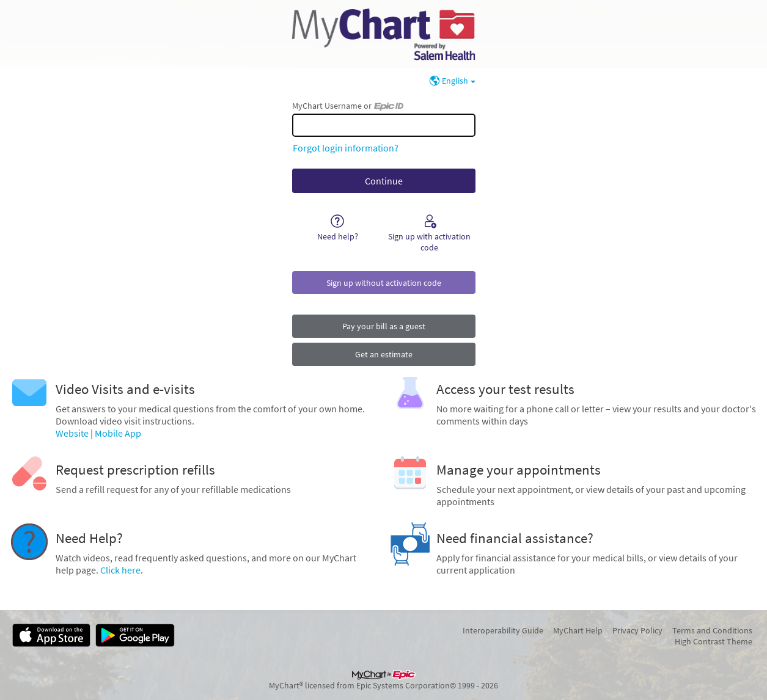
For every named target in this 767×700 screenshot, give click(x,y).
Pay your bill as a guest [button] (384, 326)
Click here (120, 570)
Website (72, 433)
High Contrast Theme (714, 641)
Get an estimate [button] (384, 354)
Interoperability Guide (503, 630)
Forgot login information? (346, 148)
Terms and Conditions (712, 630)
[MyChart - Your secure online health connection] (383, 34)
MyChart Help (578, 630)
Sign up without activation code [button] (384, 283)
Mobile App (118, 433)
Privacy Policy (637, 630)
